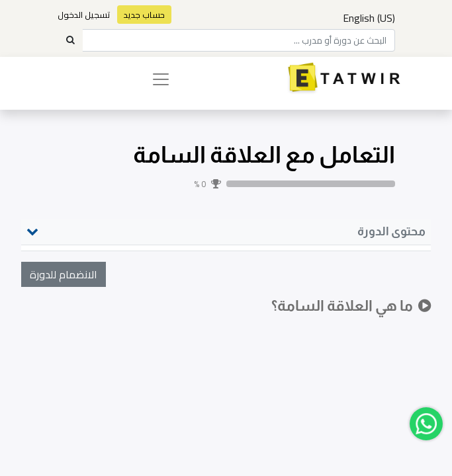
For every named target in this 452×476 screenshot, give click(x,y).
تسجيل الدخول (84, 15)
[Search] (70, 40)
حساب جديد (144, 15)
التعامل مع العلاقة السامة (264, 155)
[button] (64, 274)
